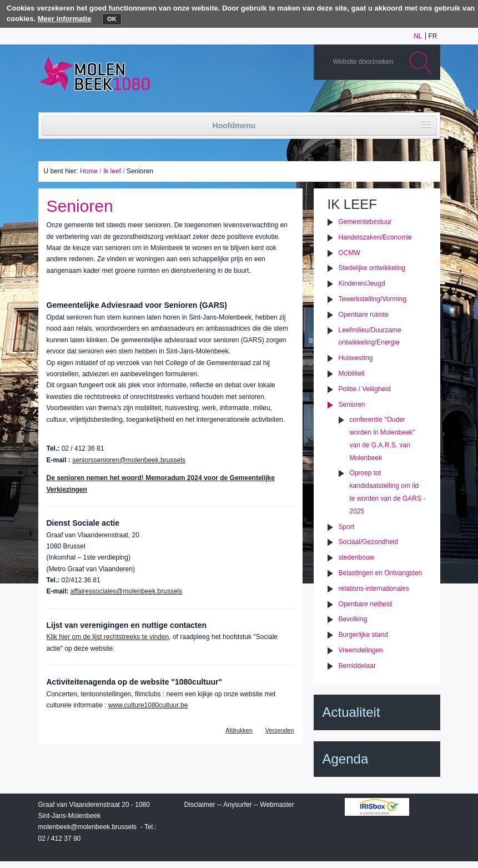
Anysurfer (237, 805)
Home (89, 171)
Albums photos (379, 102)
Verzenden (280, 730)
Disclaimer (200, 805)
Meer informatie (65, 19)
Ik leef (112, 171)
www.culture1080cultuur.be (148, 705)
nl (418, 36)
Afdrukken (239, 730)
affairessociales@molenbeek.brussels (126, 591)
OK (112, 19)
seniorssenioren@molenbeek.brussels (129, 460)
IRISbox (377, 807)
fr (433, 36)
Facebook (412, 102)
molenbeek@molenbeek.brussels (88, 827)
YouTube (362, 102)
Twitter (395, 102)
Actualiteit (351, 712)
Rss (429, 102)
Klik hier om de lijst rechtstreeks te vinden (108, 637)
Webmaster (277, 805)
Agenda (346, 759)
